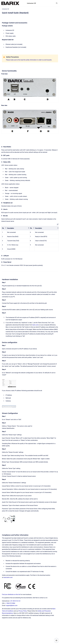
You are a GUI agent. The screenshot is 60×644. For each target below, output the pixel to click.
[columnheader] (4, 228)
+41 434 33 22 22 (15, 601)
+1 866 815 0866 (10, 603)
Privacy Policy (23, 611)
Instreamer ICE (31, 3)
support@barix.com (12, 605)
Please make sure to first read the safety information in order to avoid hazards (29, 60)
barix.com (35, 325)
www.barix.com (8, 577)
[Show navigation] (56, 640)
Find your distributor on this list (11, 594)
